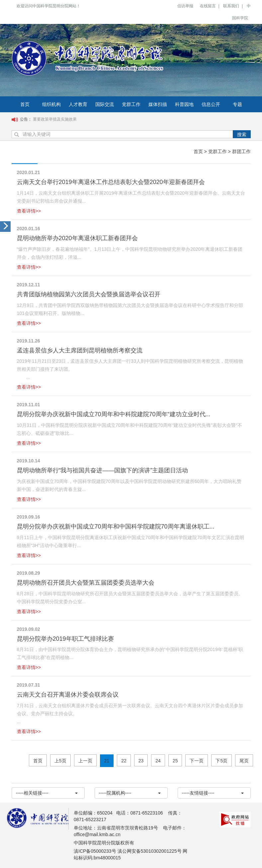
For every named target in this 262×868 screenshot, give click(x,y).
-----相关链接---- (47, 793)
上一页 (85, 761)
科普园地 (184, 104)
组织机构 (51, 104)
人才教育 (78, 104)
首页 (25, 104)
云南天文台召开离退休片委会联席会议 (68, 695)
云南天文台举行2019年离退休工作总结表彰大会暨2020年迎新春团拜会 (111, 182)
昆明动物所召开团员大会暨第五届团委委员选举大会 (86, 583)
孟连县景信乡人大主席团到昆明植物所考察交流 (80, 350)
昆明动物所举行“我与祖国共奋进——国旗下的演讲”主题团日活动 (103, 470)
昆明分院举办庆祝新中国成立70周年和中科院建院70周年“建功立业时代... (114, 414)
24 (158, 761)
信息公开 (211, 104)
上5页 (60, 761)
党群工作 (131, 104)
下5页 (221, 761)
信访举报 (185, 6)
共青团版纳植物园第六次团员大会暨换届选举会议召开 (89, 294)
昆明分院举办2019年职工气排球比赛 (65, 639)
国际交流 (105, 104)
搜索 (242, 135)
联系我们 (231, 6)
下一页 (197, 761)
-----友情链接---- (213, 793)
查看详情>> (29, 211)
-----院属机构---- (130, 793)
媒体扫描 (158, 104)
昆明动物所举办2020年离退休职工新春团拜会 (77, 238)
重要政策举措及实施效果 (55, 119)
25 (175, 761)
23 (141, 761)
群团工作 (241, 151)
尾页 (244, 761)
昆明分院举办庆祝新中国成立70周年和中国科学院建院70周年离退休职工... (116, 527)
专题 (237, 104)
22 (124, 761)
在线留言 (208, 6)
